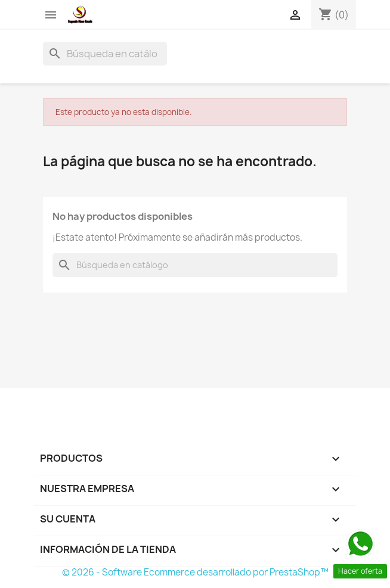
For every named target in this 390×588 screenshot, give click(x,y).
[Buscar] (105, 54)
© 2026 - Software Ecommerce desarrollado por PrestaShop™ (195, 572)
